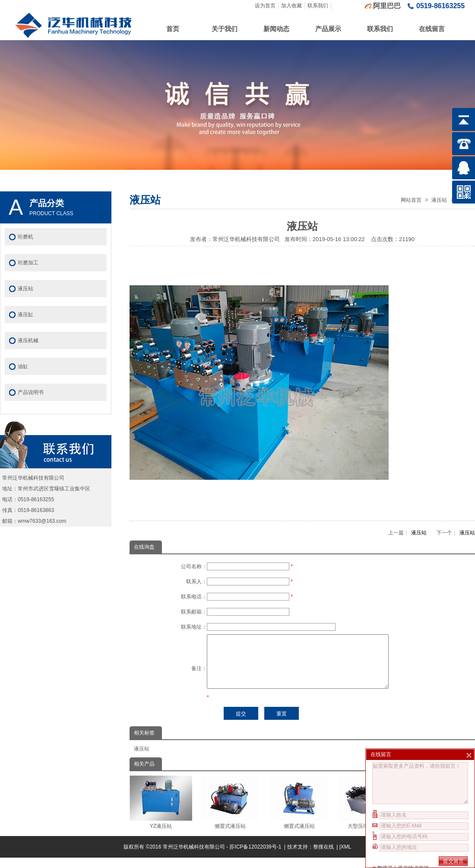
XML (346, 857)
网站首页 (411, 200)
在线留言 (432, 29)
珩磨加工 (28, 263)
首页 (173, 29)
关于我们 (225, 29)
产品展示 (328, 29)
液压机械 (28, 340)
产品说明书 (31, 392)
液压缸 (25, 315)
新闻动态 (276, 29)
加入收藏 (291, 6)
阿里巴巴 (387, 6)
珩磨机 (25, 237)
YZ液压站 (161, 813)
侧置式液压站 (230, 813)
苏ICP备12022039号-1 (256, 857)
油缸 (23, 366)
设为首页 (265, 6)
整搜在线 (323, 857)
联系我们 (318, 6)
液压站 (439, 200)
